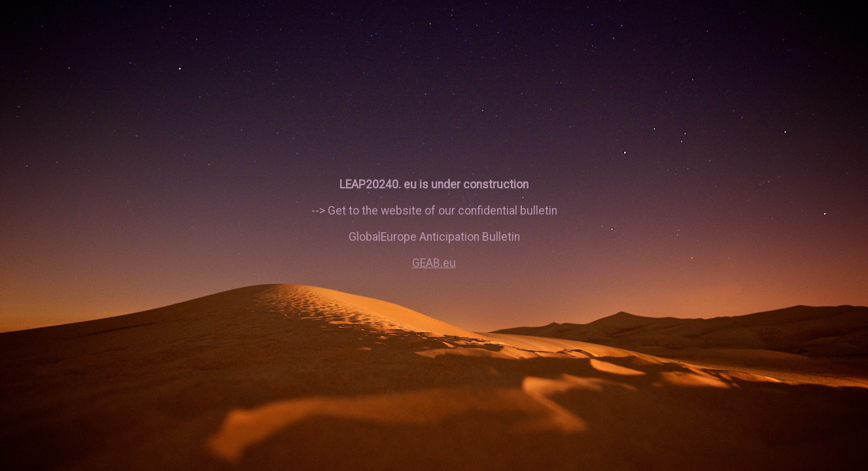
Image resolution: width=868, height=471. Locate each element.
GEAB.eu (434, 263)
